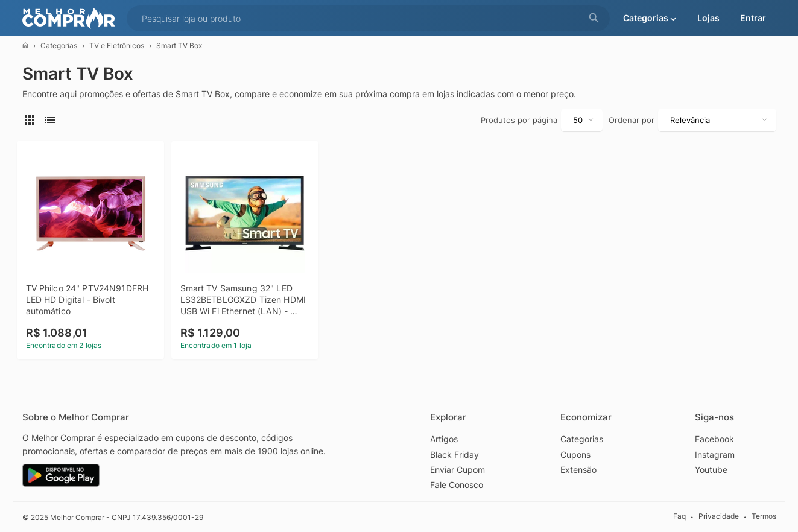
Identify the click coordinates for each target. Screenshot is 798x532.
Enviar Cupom (458, 469)
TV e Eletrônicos (117, 46)
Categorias (59, 46)
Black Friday (454, 454)
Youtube (711, 469)
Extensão (578, 469)
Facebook (714, 438)
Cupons (575, 454)
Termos (764, 516)
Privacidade (719, 516)
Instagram (715, 454)
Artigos (444, 438)
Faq (679, 516)
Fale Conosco (457, 484)
